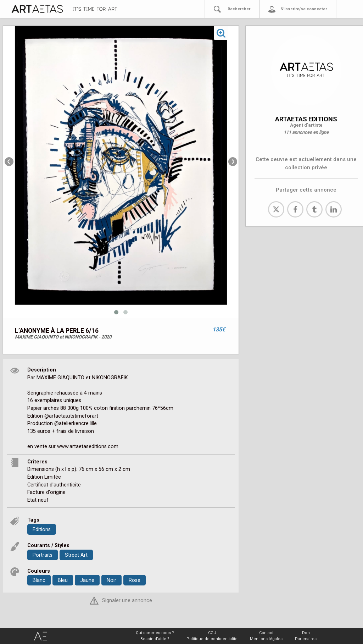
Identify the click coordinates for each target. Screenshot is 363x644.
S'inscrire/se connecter (304, 9)
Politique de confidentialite (212, 639)
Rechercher (239, 9)
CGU (212, 633)
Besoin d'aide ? (155, 639)
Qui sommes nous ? (155, 633)
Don (306, 633)
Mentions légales (266, 639)
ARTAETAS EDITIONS (306, 119)
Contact (266, 633)
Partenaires (306, 639)
